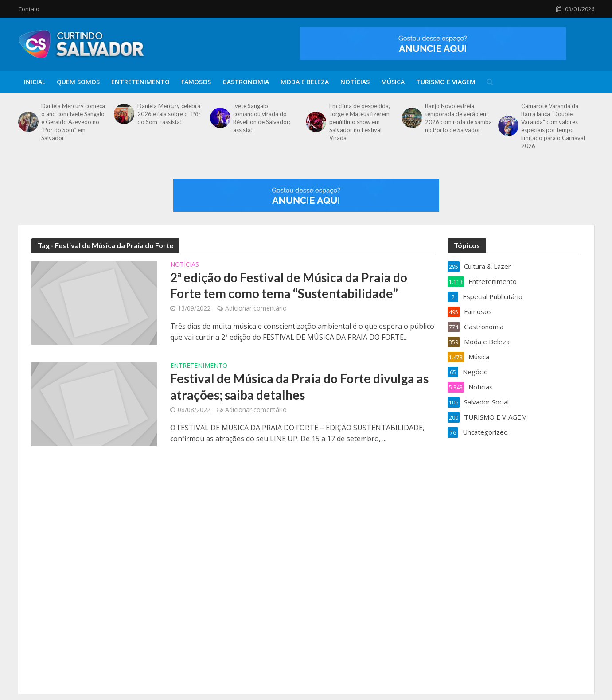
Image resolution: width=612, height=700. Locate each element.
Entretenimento (140, 82)
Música (393, 82)
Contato (29, 9)
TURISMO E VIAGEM (446, 82)
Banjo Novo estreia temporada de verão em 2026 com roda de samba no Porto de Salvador (458, 118)
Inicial (35, 82)
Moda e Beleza (305, 82)
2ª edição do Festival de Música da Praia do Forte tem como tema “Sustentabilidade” (289, 285)
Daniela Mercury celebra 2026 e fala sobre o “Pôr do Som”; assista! (169, 114)
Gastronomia (246, 82)
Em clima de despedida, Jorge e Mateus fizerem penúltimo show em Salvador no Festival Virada (360, 122)
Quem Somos (78, 82)
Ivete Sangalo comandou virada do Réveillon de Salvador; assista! (262, 118)
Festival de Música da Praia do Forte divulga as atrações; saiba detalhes (299, 386)
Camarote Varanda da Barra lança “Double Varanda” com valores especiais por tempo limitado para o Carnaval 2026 (553, 126)
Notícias (355, 82)
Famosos (196, 82)
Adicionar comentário (256, 308)
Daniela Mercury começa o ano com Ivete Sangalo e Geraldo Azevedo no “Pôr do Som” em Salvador (73, 122)
